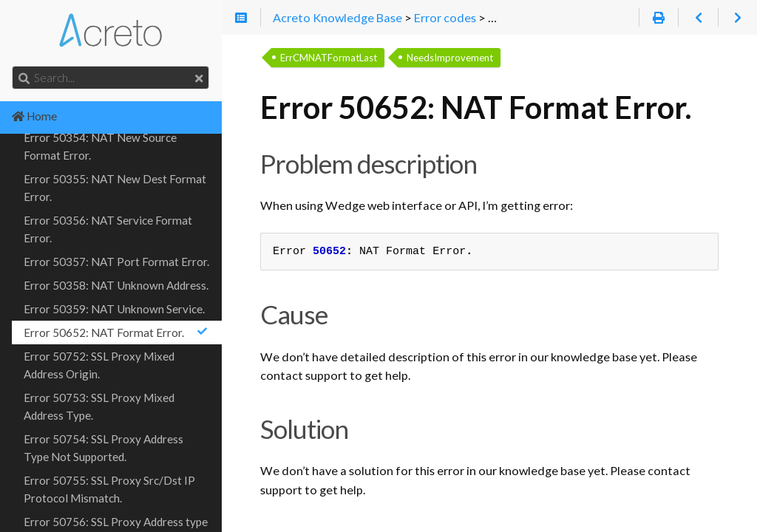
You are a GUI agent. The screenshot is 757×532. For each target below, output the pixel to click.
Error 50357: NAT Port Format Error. (116, 262)
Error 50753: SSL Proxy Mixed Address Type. (99, 406)
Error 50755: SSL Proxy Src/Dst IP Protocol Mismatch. (109, 489)
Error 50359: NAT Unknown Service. (114, 309)
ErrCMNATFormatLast (329, 58)
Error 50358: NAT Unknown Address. (116, 285)
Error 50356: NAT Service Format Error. (108, 229)
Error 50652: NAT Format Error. (116, 332)
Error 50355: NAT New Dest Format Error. (115, 188)
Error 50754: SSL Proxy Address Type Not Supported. (103, 448)
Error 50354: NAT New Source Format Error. (100, 146)
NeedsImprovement (450, 58)
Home (34, 116)
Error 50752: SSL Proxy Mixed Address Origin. (99, 365)
